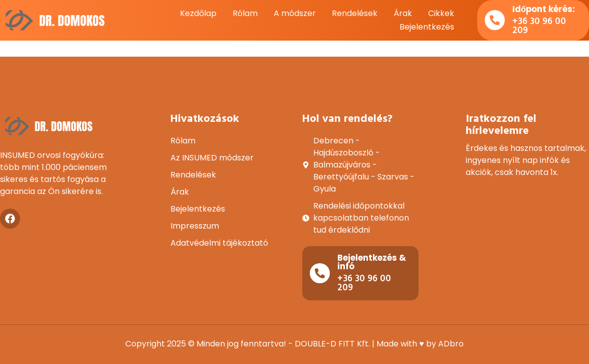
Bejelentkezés (427, 27)
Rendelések (355, 13)
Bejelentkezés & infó (372, 262)
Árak (403, 13)
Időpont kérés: (544, 9)
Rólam (245, 13)
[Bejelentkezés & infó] (320, 273)
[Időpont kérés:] (495, 20)
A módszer (295, 13)
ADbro (451, 344)
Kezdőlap (198, 13)
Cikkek (441, 13)
